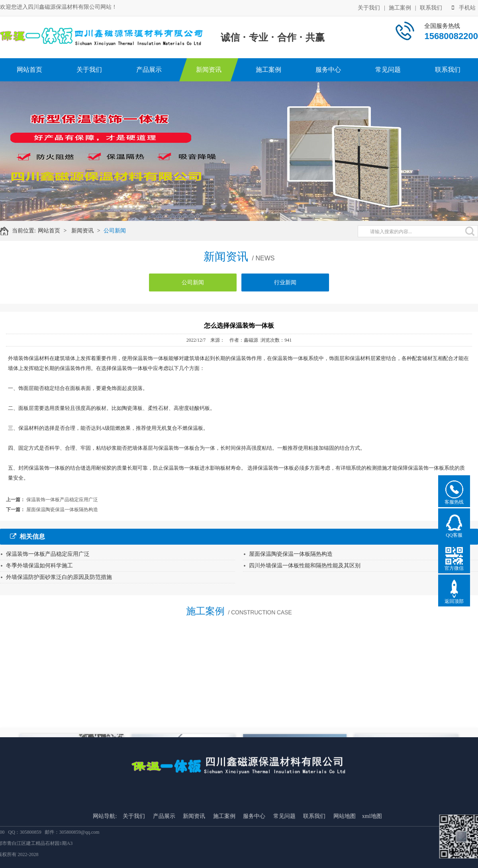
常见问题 (388, 70)
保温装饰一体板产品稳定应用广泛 (62, 500)
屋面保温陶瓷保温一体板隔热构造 (62, 510)
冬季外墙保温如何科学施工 (39, 566)
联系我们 (431, 7)
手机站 (464, 7)
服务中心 (328, 70)
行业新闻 (285, 287)
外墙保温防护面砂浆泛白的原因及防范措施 (59, 577)
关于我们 (369, 7)
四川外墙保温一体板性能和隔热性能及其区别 (305, 566)
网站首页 (29, 70)
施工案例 (400, 7)
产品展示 (149, 70)
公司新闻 (120, 231)
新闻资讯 (209, 70)
